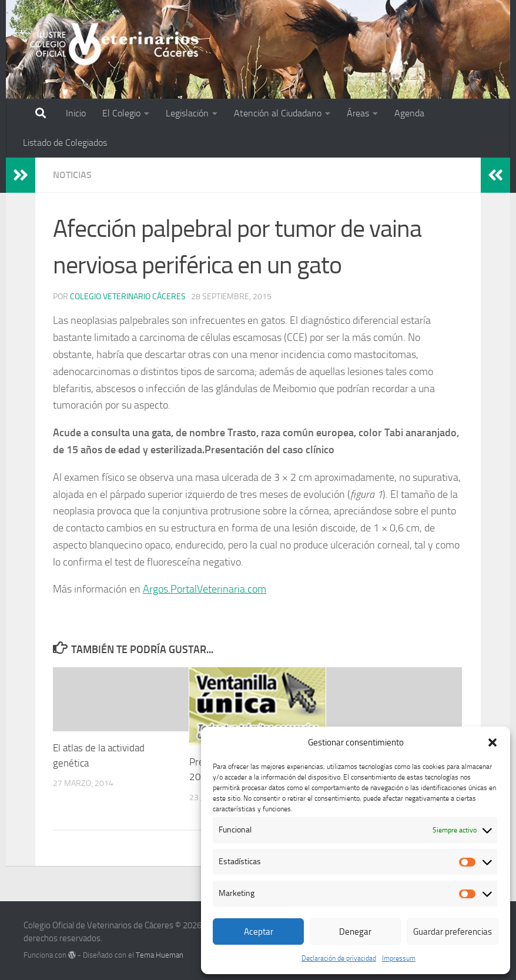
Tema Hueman (160, 955)
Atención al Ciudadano (278, 113)
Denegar (355, 932)
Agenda (409, 113)
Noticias (72, 175)
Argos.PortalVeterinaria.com (205, 589)
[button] (492, 742)
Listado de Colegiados (65, 143)
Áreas (358, 113)
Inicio (76, 113)
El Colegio (121, 113)
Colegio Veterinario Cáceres (128, 297)
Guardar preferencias (453, 932)
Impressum (399, 958)
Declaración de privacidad (339, 958)
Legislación (187, 113)
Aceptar (259, 932)
